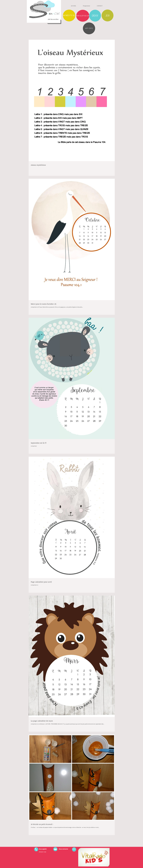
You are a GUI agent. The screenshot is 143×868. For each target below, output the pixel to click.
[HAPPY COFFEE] (89, 28)
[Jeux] (108, 15)
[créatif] (95, 16)
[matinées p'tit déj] (69, 16)
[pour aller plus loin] (83, 16)
